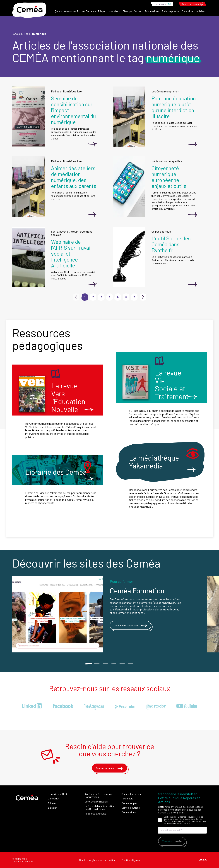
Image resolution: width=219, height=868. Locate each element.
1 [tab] (88, 664)
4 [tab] (114, 664)
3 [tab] (105, 664)
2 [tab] (97, 664)
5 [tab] (122, 664)
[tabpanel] (110, 614)
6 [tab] (131, 664)
